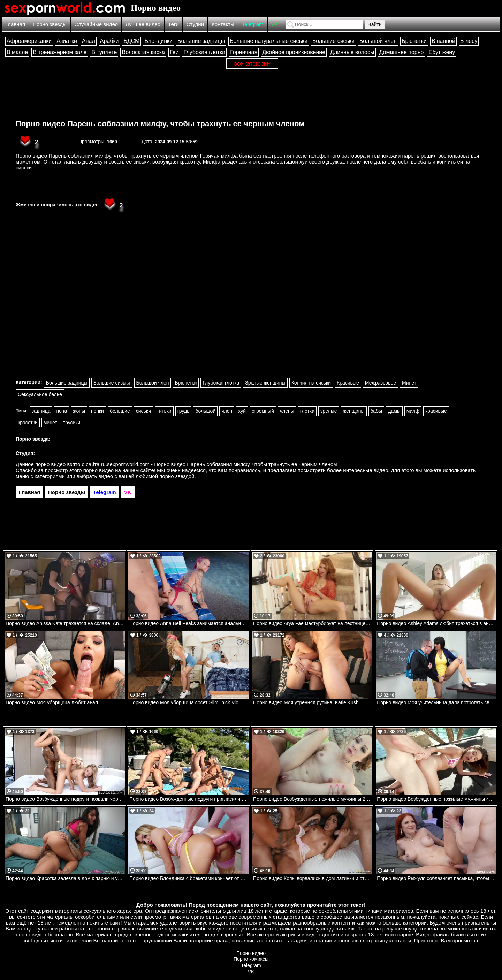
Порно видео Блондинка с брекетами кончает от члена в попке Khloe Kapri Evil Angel (189, 878)
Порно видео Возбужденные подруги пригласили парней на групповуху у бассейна (189, 799)
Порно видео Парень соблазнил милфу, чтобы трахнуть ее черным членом (160, 124)
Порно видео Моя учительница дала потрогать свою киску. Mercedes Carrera (436, 702)
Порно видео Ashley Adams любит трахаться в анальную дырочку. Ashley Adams (436, 623)
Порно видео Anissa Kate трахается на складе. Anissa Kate (65, 623)
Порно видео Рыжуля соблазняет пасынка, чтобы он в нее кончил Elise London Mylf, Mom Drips (436, 878)
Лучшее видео (143, 24)
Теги (173, 24)
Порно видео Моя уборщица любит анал (52, 702)
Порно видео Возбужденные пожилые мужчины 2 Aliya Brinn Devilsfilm (313, 799)
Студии (195, 24)
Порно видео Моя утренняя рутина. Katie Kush (306, 702)
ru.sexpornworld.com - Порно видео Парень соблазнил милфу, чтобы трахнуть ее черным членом (219, 464)
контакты (400, 940)
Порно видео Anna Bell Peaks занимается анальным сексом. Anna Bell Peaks (189, 623)
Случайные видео (96, 24)
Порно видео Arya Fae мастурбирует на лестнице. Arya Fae (313, 623)
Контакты (223, 24)
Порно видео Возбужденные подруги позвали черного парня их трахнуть (65, 799)
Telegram (253, 24)
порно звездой (177, 476)
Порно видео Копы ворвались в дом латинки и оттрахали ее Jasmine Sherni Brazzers (313, 878)
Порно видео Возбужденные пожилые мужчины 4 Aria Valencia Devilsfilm (436, 799)
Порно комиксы (251, 959)
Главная (15, 24)
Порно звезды (50, 24)
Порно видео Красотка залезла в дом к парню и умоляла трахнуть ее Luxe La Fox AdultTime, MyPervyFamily (65, 878)
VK (275, 24)
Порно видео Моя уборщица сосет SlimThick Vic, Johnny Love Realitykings (189, 702)
